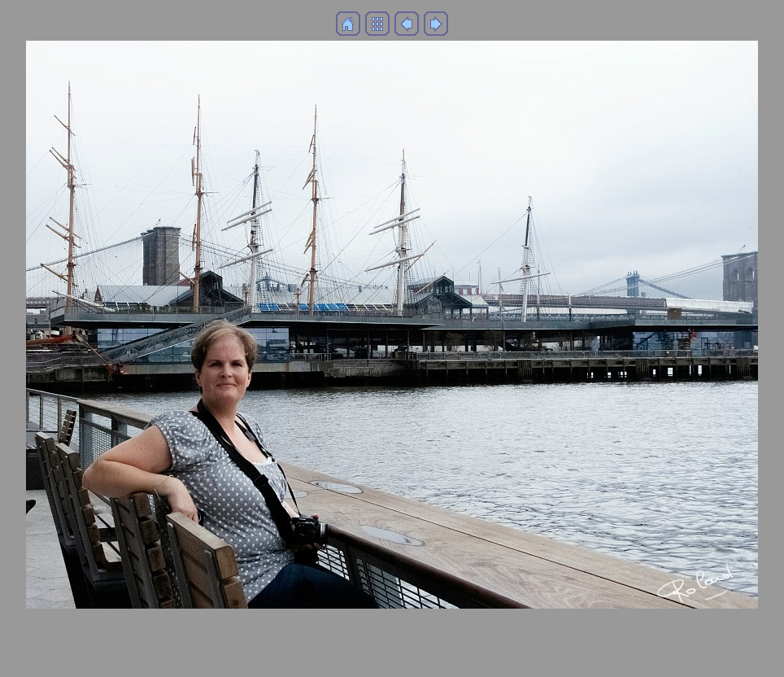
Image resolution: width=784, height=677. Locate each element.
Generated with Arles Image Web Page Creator (392, 657)
